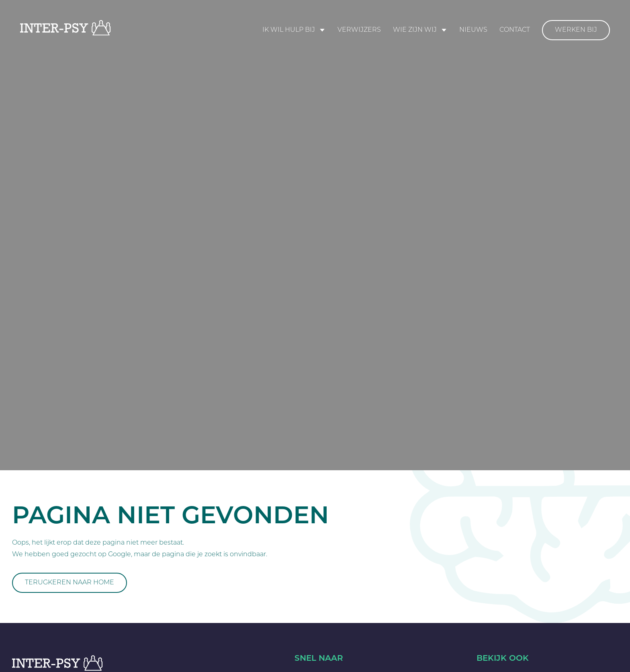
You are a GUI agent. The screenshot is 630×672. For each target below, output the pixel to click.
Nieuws (473, 30)
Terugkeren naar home (70, 583)
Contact (515, 30)
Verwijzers (359, 30)
